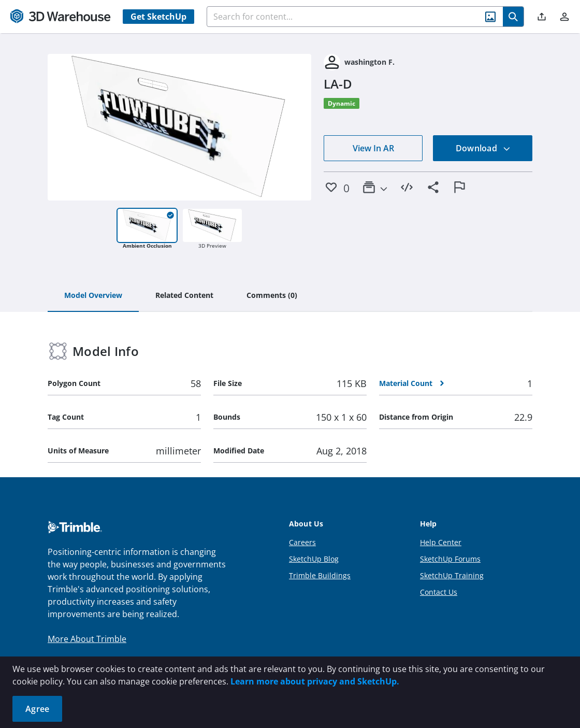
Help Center (441, 542)
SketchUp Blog (314, 559)
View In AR (373, 148)
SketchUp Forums (450, 559)
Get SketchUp (158, 17)
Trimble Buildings (320, 575)
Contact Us (439, 592)
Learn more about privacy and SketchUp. (315, 681)
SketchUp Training (452, 575)
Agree (37, 709)
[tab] (93, 296)
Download (483, 148)
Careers (302, 542)
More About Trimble (87, 639)
